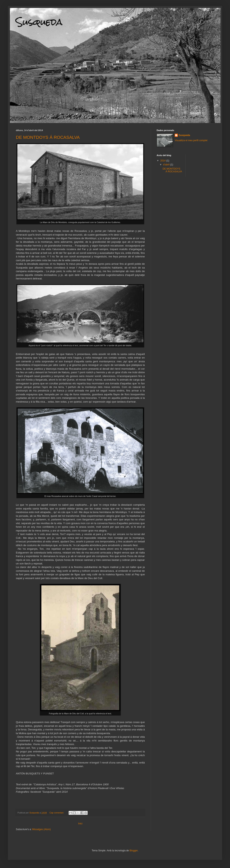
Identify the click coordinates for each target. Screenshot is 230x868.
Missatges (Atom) (41, 829)
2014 (163, 161)
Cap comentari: (57, 813)
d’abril (167, 165)
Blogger (134, 851)
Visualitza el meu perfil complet (191, 140)
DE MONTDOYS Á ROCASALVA (48, 137)
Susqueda (184, 135)
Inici (80, 824)
